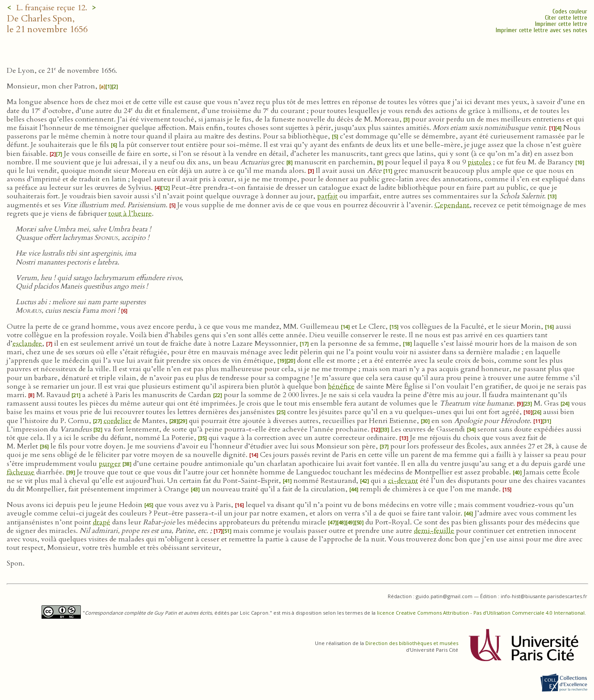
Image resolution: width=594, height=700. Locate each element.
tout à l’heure (130, 214)
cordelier (117, 421)
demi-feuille (434, 531)
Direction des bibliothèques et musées (412, 643)
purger (110, 464)
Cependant (452, 205)
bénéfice (341, 386)
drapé (102, 522)
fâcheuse (21, 472)
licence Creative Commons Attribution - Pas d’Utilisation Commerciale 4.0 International (481, 613)
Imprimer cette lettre (561, 24)
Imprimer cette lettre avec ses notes (542, 30)
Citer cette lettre (566, 18)
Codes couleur (570, 11)
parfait (327, 196)
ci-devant (403, 481)
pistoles (479, 162)
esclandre (27, 344)
